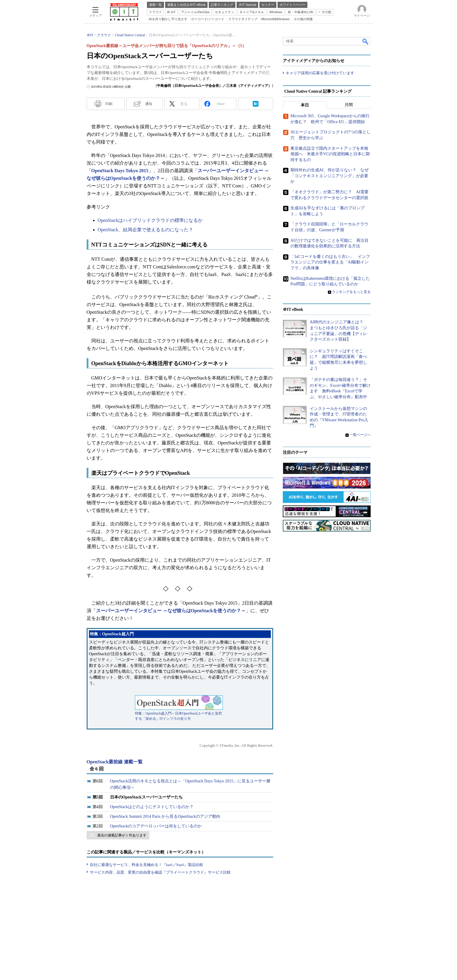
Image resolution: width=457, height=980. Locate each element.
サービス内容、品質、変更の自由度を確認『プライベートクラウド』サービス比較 (160, 872)
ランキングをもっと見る (351, 292)
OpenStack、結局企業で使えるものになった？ (146, 230)
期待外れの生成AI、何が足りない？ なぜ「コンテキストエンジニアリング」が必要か (330, 176)
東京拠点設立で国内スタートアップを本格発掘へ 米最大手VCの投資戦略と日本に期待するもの (330, 154)
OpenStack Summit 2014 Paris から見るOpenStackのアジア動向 (165, 816)
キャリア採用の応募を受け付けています (320, 73)
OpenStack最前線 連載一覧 (115, 762)
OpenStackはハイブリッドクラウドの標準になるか (150, 220)
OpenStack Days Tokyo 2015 (120, 171)
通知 (149, 104)
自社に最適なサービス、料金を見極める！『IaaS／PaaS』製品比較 (147, 865)
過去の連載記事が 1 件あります (122, 835)
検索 (366, 41)
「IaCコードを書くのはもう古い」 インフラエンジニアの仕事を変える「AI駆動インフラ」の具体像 (330, 262)
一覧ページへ (360, 435)
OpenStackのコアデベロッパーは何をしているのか (156, 826)
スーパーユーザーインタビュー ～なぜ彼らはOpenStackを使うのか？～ (171, 611)
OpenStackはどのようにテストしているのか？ (152, 807)
